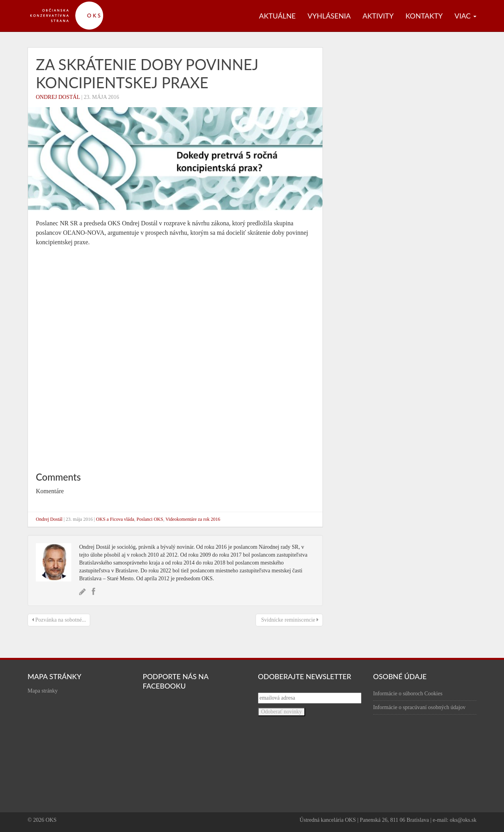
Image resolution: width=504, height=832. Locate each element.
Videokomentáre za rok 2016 (193, 519)
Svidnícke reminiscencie (289, 620)
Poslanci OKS (150, 519)
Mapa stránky (43, 691)
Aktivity (378, 16)
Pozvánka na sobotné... (59, 620)
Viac (465, 16)
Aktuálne (277, 16)
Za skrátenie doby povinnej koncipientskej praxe (147, 73)
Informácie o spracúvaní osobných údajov (420, 707)
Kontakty (424, 16)
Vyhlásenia (329, 16)
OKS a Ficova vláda (115, 519)
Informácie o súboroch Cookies (408, 694)
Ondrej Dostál (58, 97)
